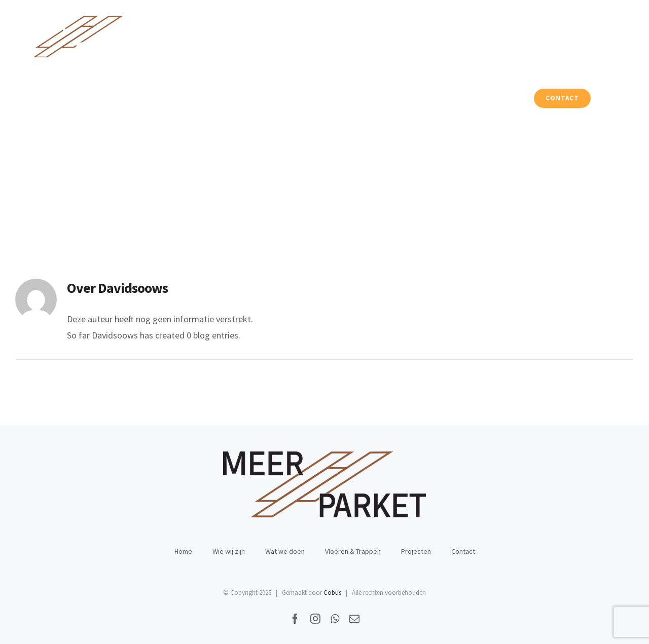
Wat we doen (285, 551)
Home (183, 551)
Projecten (416, 551)
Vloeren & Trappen (353, 551)
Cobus (332, 593)
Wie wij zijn (229, 551)
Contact (463, 551)
